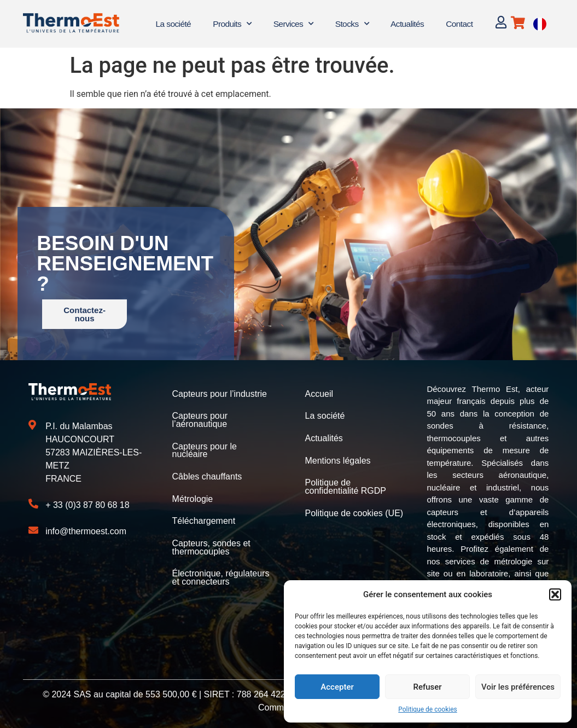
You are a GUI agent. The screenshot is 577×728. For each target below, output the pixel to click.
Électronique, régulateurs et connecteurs (221, 574)
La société (173, 24)
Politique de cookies (427, 709)
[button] (555, 594)
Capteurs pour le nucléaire (205, 449)
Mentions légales (337, 460)
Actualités (407, 24)
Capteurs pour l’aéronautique (200, 420)
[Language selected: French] (540, 24)
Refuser (427, 687)
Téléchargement (204, 519)
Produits (232, 24)
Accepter (337, 687)
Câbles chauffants (207, 475)
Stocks (352, 24)
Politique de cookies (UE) (354, 511)
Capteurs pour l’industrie (220, 394)
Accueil (319, 394)
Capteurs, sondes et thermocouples (211, 544)
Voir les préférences (518, 687)
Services (293, 24)
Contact (459, 24)
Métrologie (193, 497)
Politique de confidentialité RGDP (345, 485)
